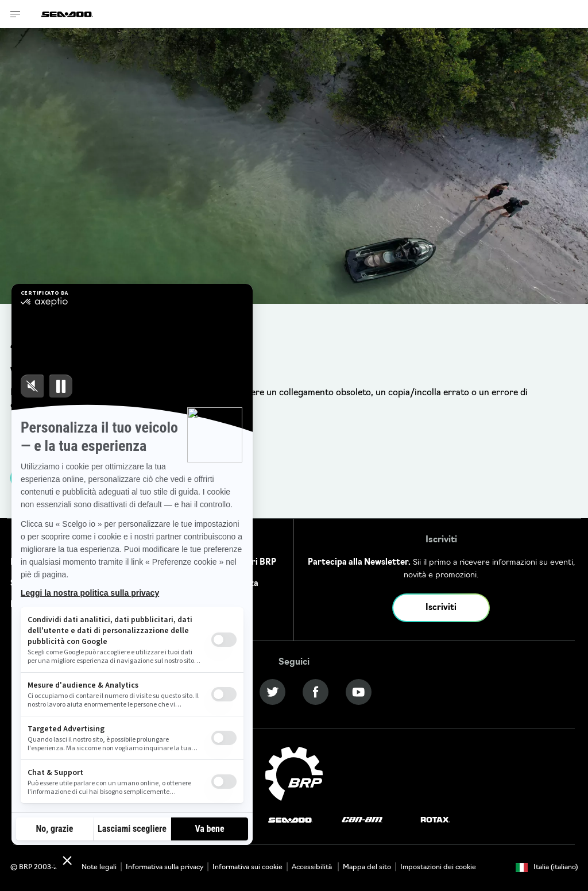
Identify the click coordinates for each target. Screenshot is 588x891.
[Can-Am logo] (362, 820)
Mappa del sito (367, 867)
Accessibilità (313, 867)
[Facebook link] (316, 692)
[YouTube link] (359, 692)
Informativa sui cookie (247, 867)
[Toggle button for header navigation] (16, 14)
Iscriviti (441, 608)
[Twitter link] (272, 692)
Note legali (99, 867)
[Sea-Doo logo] (67, 14)
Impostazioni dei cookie (438, 867)
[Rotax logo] (435, 820)
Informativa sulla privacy (165, 867)
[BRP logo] (294, 774)
